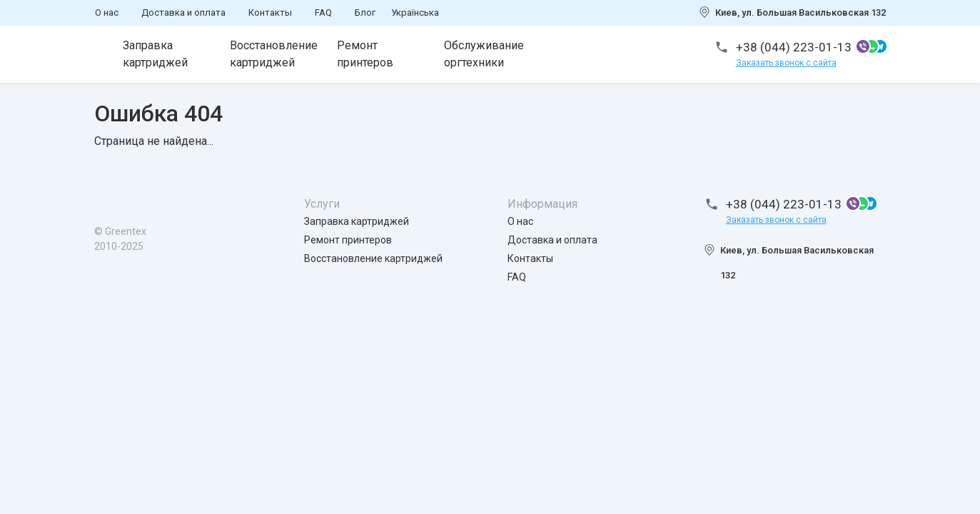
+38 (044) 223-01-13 (794, 47)
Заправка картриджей (155, 54)
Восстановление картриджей (274, 54)
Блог (365, 12)
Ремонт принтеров (365, 54)
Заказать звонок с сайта (786, 63)
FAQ (323, 12)
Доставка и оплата (183, 12)
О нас (107, 12)
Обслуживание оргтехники (484, 54)
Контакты (270, 12)
